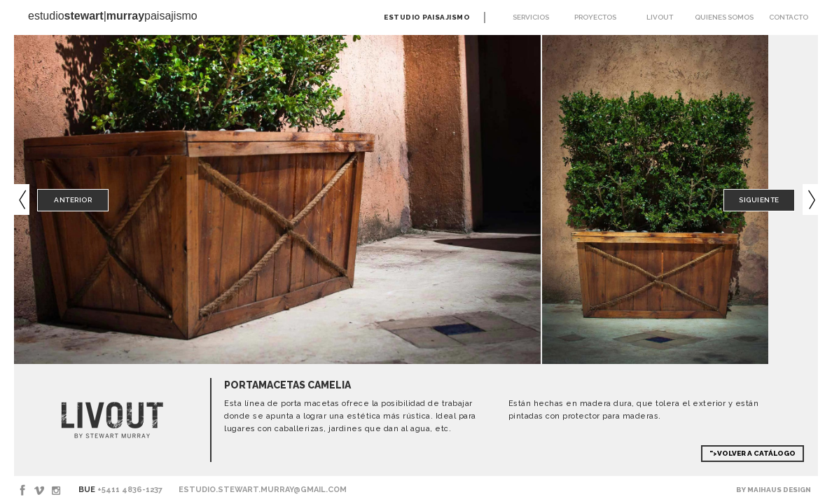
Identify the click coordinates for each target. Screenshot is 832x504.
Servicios (531, 17)
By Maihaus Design (774, 490)
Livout (660, 17)
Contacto (789, 17)
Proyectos (595, 17)
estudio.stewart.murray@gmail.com (263, 490)
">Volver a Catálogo (753, 453)
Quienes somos (724, 17)
